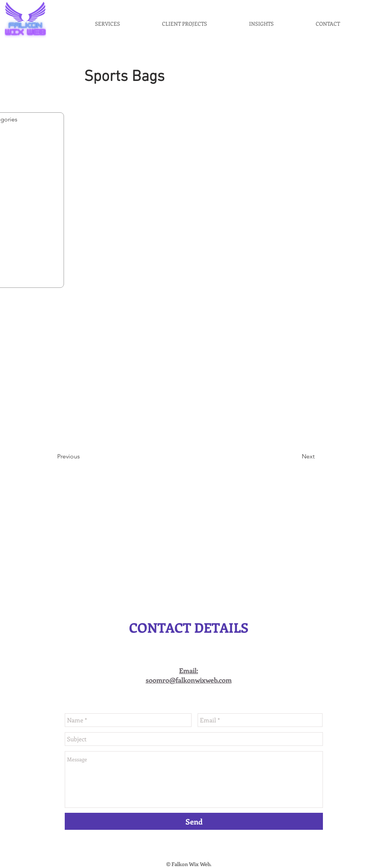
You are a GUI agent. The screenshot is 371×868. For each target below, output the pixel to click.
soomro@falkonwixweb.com (189, 680)
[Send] (194, 821)
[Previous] (82, 457)
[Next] (296, 457)
